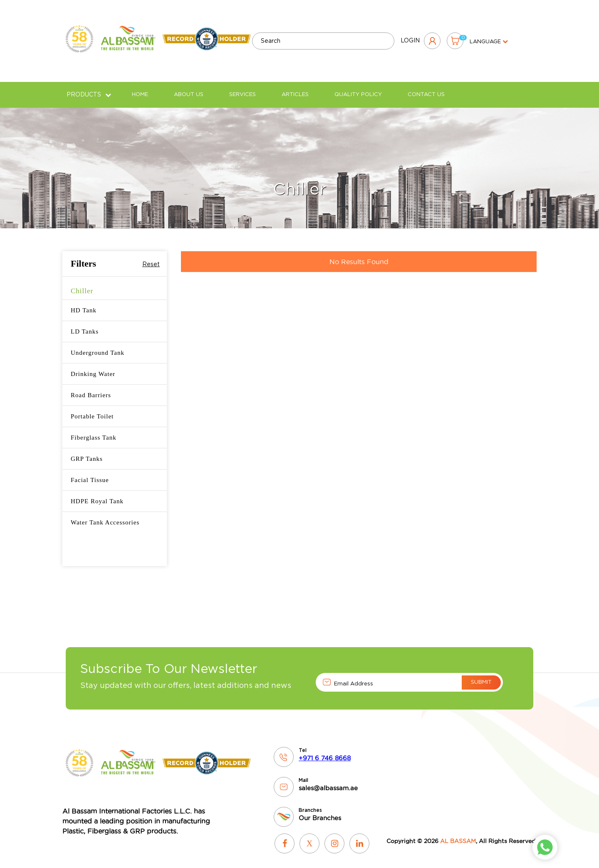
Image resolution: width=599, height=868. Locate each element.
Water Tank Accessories (105, 516)
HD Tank (84, 304)
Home (140, 88)
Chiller (82, 285)
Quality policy (358, 88)
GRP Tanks (87, 453)
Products (89, 89)
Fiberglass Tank (94, 431)
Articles (295, 88)
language (489, 39)
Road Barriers (91, 389)
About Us (189, 88)
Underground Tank (98, 346)
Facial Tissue (90, 474)
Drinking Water (93, 368)
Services (243, 88)
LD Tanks (85, 325)
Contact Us (426, 88)
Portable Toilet (92, 410)
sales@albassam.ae (328, 782)
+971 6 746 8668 (325, 752)
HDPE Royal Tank (97, 495)
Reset (151, 258)
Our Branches (320, 812)
